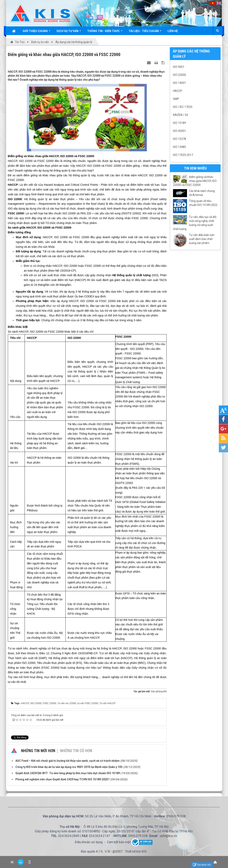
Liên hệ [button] (173, 31)
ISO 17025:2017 (183, 155)
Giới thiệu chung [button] (36, 32)
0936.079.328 (176, 816)
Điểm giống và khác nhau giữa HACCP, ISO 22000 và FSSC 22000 (195, 181)
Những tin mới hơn (38, 751)
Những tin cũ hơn (76, 751)
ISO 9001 (179, 67)
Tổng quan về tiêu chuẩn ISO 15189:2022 (203, 203)
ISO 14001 (179, 83)
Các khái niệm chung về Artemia (202, 193)
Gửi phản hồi (202, 865)
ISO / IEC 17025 (183, 107)
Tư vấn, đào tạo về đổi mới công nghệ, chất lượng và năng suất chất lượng (195, 223)
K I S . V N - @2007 (110, 851)
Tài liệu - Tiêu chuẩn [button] (145, 32)
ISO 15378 (179, 139)
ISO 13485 (179, 147)
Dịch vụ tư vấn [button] (69, 32)
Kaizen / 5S (181, 115)
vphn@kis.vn (168, 836)
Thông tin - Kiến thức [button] (105, 32)
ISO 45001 (179, 131)
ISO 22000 (179, 75)
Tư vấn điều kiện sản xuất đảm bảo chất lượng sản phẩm (202, 239)
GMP (176, 99)
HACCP (178, 91)
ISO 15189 (179, 123)
